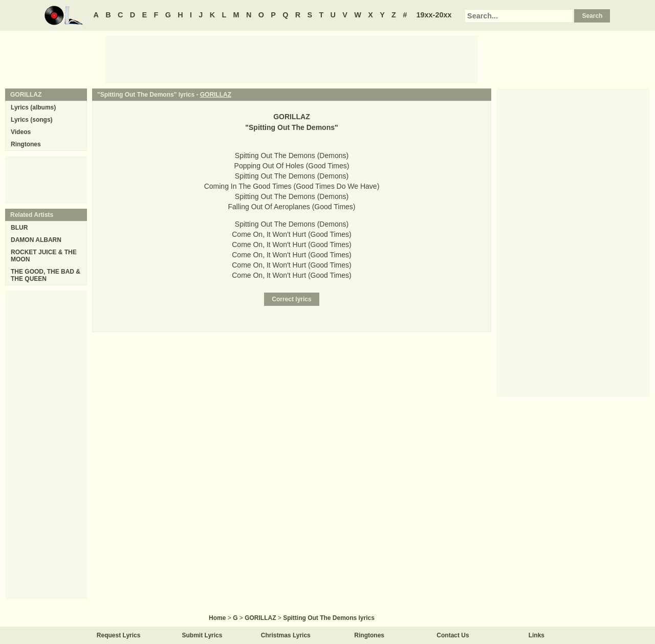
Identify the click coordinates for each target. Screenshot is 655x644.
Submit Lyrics (202, 635)
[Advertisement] (292, 59)
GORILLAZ (216, 95)
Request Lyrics (119, 635)
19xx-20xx (434, 15)
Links (537, 635)
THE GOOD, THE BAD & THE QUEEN (46, 275)
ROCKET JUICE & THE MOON (44, 256)
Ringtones (26, 144)
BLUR (19, 228)
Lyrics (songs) (32, 120)
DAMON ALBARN (36, 240)
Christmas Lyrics (286, 635)
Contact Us (453, 635)
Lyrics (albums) (33, 107)
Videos (21, 132)
